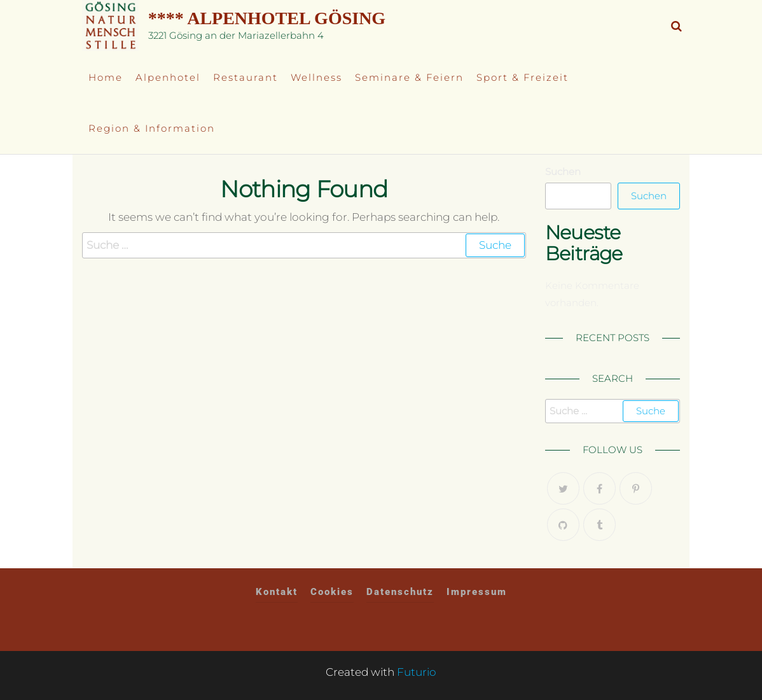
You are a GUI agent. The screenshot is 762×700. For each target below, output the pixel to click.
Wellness (316, 77)
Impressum (477, 592)
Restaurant (246, 77)
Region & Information (152, 128)
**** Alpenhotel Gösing (267, 18)
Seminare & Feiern (409, 77)
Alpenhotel (168, 77)
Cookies (332, 592)
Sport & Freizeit (523, 77)
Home (106, 77)
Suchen (563, 171)
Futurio (417, 672)
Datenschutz (400, 592)
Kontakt (277, 592)
